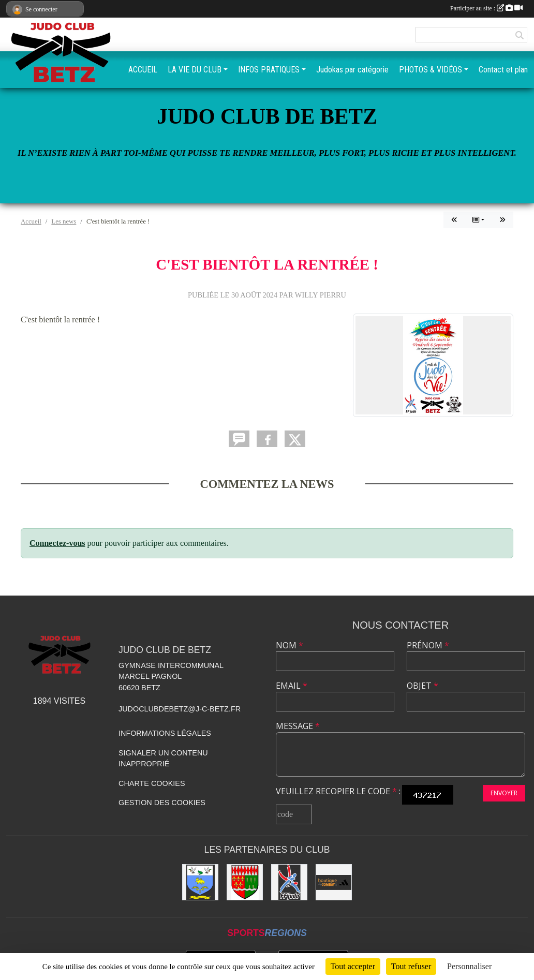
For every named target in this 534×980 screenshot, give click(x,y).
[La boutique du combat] (334, 882)
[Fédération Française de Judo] (289, 882)
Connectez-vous (57, 543)
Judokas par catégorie (352, 70)
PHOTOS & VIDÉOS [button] (431, 70)
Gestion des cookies (162, 803)
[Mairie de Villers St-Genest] (200, 882)
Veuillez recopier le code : (338, 791)
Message (298, 726)
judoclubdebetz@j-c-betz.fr (180, 709)
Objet (422, 686)
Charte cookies (152, 783)
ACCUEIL (143, 70)
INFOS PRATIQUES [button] (269, 70)
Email (292, 686)
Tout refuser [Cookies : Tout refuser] (411, 966)
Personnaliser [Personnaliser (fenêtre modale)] (469, 966)
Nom (290, 645)
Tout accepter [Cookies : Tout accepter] (353, 966)
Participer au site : (486, 8)
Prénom (428, 645)
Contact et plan (503, 70)
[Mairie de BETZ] (245, 882)
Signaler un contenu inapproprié (163, 759)
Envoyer (504, 793)
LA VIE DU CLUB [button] (195, 70)
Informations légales (165, 733)
